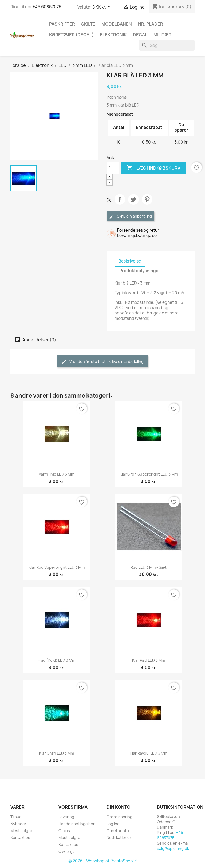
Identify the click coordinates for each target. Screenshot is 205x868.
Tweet (133, 199)
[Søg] (167, 45)
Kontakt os (20, 838)
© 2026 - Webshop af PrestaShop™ (102, 861)
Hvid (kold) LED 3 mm (56, 660)
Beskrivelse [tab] (130, 261)
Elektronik (113, 35)
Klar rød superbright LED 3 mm (57, 567)
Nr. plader (151, 24)
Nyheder (18, 824)
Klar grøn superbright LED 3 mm (149, 474)
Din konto (119, 807)
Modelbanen (117, 24)
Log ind (113, 824)
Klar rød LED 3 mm (149, 660)
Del (120, 199)
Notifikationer (119, 838)
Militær (163, 35)
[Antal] (113, 168)
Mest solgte (21, 831)
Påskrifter (62, 24)
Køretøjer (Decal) (71, 35)
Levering (66, 817)
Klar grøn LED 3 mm (56, 753)
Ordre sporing (119, 817)
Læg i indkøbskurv (153, 168)
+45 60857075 (47, 7)
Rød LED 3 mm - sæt (149, 567)
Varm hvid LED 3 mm (56, 474)
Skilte (88, 24)
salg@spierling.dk (173, 848)
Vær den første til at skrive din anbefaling (102, 362)
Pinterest (147, 199)
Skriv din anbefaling (130, 216)
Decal (140, 35)
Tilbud (16, 817)
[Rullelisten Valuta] (102, 7)
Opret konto (118, 831)
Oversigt (66, 851)
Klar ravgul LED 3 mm (149, 753)
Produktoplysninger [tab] (140, 271)
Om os (64, 831)
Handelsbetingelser (77, 824)
